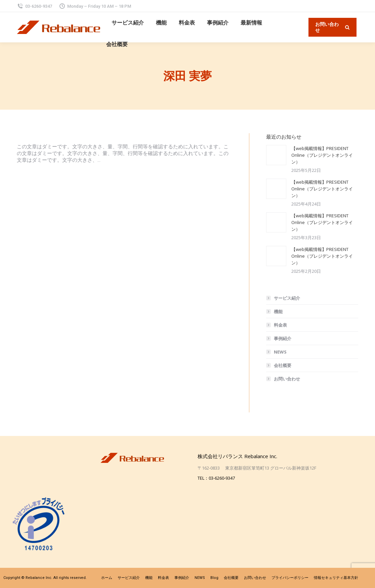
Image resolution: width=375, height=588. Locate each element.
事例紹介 (283, 338)
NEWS (280, 352)
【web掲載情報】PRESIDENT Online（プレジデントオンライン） (322, 155)
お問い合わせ (287, 379)
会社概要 (283, 365)
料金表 (280, 325)
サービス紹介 (287, 298)
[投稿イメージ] (276, 155)
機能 (278, 311)
